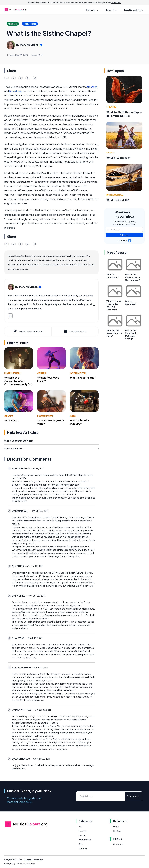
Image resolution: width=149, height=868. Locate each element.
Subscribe (124, 235)
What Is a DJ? (12, 420)
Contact (117, 831)
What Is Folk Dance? (119, 158)
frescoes (92, 87)
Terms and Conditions (26, 864)
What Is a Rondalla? (118, 200)
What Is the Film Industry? (79, 422)
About (116, 827)
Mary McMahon (29, 45)
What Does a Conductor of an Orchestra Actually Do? (18, 381)
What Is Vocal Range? (83, 378)
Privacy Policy (10, 864)
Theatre (111, 107)
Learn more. (116, 3)
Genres (42, 373)
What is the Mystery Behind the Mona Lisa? (133, 277)
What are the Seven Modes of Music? (114, 333)
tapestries (15, 91)
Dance (110, 153)
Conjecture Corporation (33, 860)
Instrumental (12, 373)
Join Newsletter (134, 10)
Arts (73, 416)
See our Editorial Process (29, 331)
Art (80, 827)
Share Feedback (75, 331)
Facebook (118, 844)
